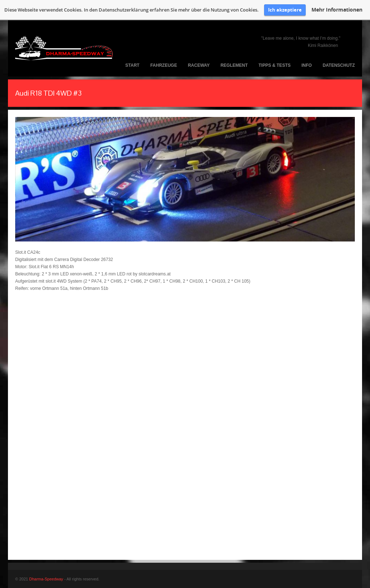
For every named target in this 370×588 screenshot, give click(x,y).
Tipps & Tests (275, 65)
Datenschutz (339, 65)
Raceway (199, 65)
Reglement (234, 65)
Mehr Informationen (337, 10)
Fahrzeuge (164, 65)
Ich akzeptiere (285, 10)
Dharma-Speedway (46, 579)
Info (307, 65)
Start (132, 65)
